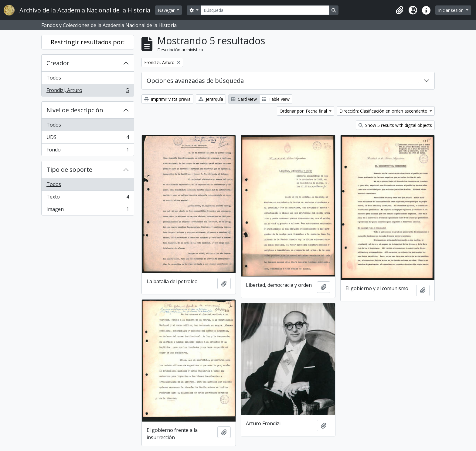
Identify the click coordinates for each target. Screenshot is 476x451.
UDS (88, 139)
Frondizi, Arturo (88, 91)
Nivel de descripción (75, 110)
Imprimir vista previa (167, 99)
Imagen (88, 210)
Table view (276, 99)
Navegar (167, 10)
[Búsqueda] (265, 10)
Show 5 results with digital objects (395, 125)
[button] (399, 10)
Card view (244, 99)
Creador (58, 63)
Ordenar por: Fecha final (304, 111)
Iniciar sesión (451, 10)
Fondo (88, 151)
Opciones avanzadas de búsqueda (195, 81)
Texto (88, 198)
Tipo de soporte (69, 170)
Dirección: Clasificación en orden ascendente (384, 111)
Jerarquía (211, 99)
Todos (54, 78)
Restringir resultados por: (88, 42)
